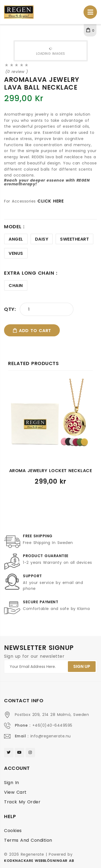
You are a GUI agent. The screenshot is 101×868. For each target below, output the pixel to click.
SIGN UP (82, 666)
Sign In (12, 783)
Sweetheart (74, 239)
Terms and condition (28, 840)
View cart (15, 792)
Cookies (13, 831)
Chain (16, 286)
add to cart (32, 331)
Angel (16, 239)
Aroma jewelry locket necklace (51, 471)
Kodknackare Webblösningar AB (39, 861)
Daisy (42, 239)
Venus (16, 253)
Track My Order (22, 802)
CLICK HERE (50, 201)
